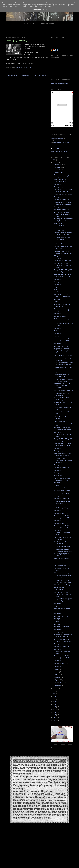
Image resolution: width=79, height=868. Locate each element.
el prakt (56, 149)
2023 (55, 691)
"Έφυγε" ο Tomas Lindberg (62, 491)
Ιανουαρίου (58, 685)
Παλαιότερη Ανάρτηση (41, 75)
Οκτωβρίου (58, 170)
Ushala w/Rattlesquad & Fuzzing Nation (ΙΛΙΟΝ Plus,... (62, 412)
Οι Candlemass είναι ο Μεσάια (63, 488)
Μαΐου (57, 674)
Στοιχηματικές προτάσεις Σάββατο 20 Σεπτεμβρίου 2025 (62, 434)
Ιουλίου (57, 669)
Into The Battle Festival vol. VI (63, 566)
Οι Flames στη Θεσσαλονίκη (62, 493)
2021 (55, 696)
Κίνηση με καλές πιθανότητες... (63, 194)
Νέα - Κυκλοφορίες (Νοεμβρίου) (63, 355)
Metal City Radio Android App (60, 83)
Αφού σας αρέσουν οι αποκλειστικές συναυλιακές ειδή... (63, 423)
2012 (55, 710)
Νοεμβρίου (58, 167)
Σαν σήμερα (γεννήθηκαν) (62, 187)
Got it (45, 10)
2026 (55, 160)
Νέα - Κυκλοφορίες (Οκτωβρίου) (64, 391)
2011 (55, 712)
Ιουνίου (57, 672)
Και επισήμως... (59, 475)
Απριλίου (57, 677)
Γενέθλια (57, 287)
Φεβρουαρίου (59, 682)
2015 (55, 702)
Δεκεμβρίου (58, 165)
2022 (55, 694)
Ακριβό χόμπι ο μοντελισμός (62, 407)
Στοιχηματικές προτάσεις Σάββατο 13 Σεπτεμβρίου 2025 (62, 594)
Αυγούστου (58, 667)
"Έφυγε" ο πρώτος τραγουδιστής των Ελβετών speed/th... (63, 460)
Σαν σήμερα (58, 184)
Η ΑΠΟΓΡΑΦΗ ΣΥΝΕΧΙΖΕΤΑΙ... (63, 367)
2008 (55, 720)
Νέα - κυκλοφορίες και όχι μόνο (63, 573)
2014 (55, 704)
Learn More (37, 10)
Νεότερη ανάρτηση (11, 75)
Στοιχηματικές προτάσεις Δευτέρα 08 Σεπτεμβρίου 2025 (62, 651)
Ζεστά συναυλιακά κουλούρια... (63, 261)
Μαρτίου (57, 680)
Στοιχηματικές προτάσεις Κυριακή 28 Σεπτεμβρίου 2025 (62, 214)
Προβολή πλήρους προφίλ (60, 151)
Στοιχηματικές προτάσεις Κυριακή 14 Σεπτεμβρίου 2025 (62, 532)
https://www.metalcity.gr (57, 139)
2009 (55, 718)
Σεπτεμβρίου (58, 173)
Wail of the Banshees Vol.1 (62, 558)
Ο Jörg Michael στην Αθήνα (62, 546)
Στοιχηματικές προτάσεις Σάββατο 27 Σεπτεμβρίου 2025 (62, 265)
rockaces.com (58, 141)
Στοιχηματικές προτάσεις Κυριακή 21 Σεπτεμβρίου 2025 (62, 351)
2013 (55, 707)
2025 (55, 162)
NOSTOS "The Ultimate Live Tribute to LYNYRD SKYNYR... (63, 386)
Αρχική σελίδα (26, 75)
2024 (55, 688)
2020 (55, 699)
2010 (55, 715)
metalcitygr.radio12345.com (62, 143)
